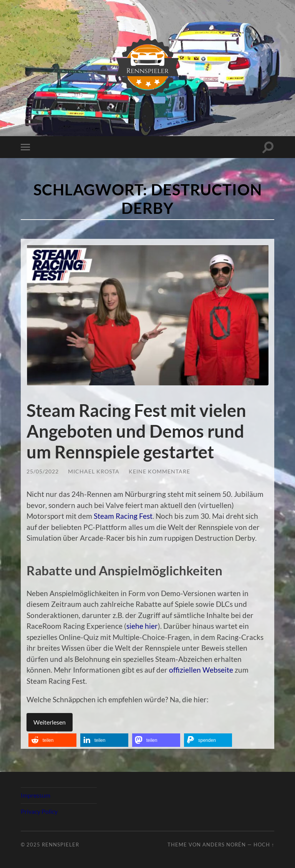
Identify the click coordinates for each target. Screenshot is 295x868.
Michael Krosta (94, 471)
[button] (52, 740)
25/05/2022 (43, 471)
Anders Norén (224, 845)
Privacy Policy (39, 811)
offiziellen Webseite (201, 670)
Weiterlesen (50, 722)
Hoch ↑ (264, 845)
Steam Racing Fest (123, 516)
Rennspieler (60, 845)
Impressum (36, 795)
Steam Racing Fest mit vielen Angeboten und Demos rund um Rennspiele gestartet (136, 431)
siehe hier (142, 626)
